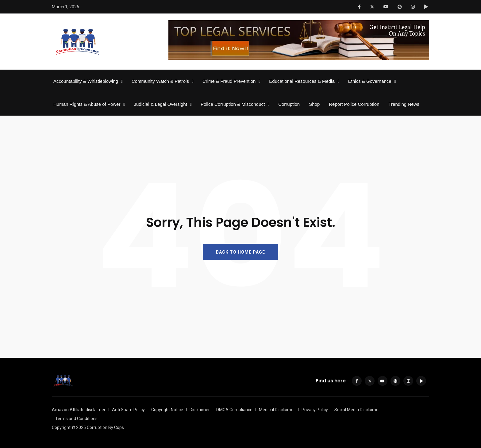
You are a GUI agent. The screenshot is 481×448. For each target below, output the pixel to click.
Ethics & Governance (370, 81)
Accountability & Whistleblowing (86, 81)
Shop (314, 104)
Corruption (289, 104)
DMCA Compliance (234, 410)
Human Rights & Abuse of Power (87, 104)
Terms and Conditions (76, 419)
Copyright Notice (167, 410)
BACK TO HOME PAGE (240, 252)
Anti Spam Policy (128, 410)
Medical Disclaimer (277, 410)
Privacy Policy (315, 410)
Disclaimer (200, 410)
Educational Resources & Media (302, 81)
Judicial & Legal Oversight (160, 104)
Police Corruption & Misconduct (233, 104)
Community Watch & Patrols (160, 81)
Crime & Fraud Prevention (229, 81)
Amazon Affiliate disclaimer (79, 410)
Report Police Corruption (354, 104)
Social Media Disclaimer (357, 410)
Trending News (404, 104)
